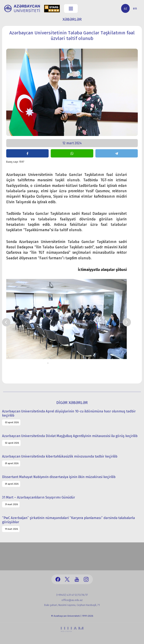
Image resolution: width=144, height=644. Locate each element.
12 (82, 363)
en (135, 8)
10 (76, 363)
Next (127, 322)
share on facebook (27, 153)
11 (79, 363)
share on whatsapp (72, 153)
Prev (6, 322)
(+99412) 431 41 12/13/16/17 (72, 595)
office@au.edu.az (72, 600)
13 (85, 363)
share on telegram (117, 153)
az (125, 8)
